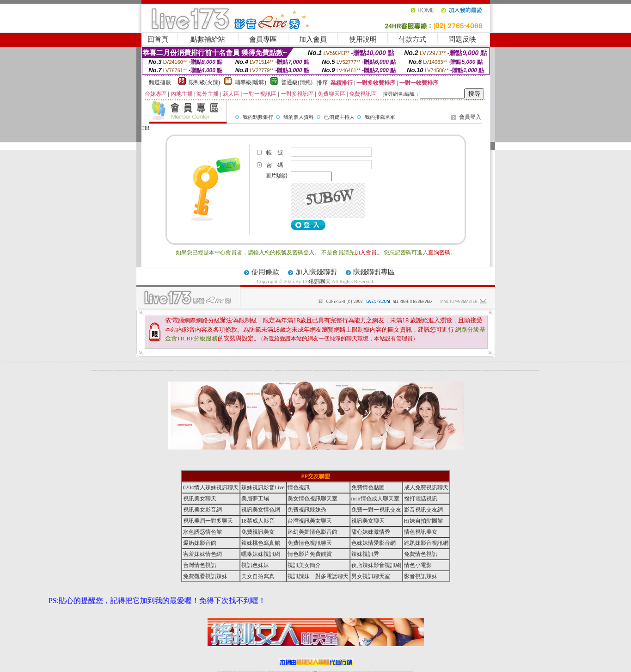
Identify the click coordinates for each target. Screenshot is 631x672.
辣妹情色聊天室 (318, 370)
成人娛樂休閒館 (570, 362)
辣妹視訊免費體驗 (454, 370)
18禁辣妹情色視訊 (312, 362)
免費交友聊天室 (225, 362)
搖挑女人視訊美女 (121, 370)
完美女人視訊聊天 (604, 362)
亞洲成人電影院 (511, 370)
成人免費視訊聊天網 (456, 362)
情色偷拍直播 (505, 370)
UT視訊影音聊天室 (147, 362)
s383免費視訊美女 (440, 362)
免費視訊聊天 (600, 362)
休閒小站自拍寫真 (420, 370)
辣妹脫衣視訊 (264, 370)
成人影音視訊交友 (148, 370)
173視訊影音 (116, 362)
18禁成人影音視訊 (583, 362)
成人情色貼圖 (542, 362)
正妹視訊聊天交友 (195, 362)
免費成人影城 (577, 362)
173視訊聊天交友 (479, 370)
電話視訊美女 (559, 362)
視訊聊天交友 (176, 362)
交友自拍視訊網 (425, 362)
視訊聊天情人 (306, 362)
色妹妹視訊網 (103, 362)
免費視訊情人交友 (60, 362)
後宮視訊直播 (319, 362)
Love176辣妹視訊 (517, 362)
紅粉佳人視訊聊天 (98, 370)
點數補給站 (208, 39)
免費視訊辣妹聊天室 (126, 362)
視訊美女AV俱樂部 (450, 370)
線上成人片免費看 (587, 362)
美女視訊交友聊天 (178, 370)
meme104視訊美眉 (505, 362)
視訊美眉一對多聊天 (378, 362)
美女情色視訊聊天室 (444, 362)
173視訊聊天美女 (129, 370)
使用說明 (363, 39)
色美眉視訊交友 (162, 370)
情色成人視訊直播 (442, 370)
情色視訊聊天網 (112, 362)
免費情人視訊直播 (41, 362)
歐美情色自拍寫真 (484, 370)
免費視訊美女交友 (215, 370)
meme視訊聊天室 (286, 362)
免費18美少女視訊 (240, 362)
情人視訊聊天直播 (355, 362)
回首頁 (158, 39)
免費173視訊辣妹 (179, 362)
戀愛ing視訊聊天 (518, 370)
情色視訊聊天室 (30, 362)
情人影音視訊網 (201, 362)
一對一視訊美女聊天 (113, 370)
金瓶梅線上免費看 (513, 362)
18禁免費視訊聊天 (296, 370)
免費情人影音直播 (236, 362)
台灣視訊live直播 (216, 362)
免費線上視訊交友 (173, 370)
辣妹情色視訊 (325, 362)
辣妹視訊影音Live (467, 362)
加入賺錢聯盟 (316, 272)
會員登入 (470, 117)
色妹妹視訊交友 (190, 370)
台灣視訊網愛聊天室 (187, 362)
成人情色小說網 (614, 362)
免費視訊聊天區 (439, 370)
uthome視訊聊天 (436, 362)
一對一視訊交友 (536, 362)
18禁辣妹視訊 (332, 370)
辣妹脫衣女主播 (271, 370)
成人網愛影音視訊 (159, 370)
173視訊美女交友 (482, 362)
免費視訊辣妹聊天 (428, 362)
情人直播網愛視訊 (257, 370)
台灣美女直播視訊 (144, 370)
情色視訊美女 (410, 362)
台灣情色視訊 (233, 362)
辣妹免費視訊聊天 (253, 370)
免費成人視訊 (9, 362)
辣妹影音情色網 (218, 370)
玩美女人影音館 (71, 362)
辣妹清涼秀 (591, 362)
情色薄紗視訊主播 (556, 362)
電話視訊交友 (133, 362)
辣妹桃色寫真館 (417, 362)
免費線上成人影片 (389, 370)
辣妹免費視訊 (303, 362)
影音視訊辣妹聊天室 (229, 362)
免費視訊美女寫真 (290, 362)
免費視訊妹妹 (300, 362)
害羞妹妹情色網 (202, 554)
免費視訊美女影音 (509, 362)
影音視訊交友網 (375, 362)
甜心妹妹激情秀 (371, 532)
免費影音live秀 (521, 370)
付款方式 (412, 39)
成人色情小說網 (38, 362)
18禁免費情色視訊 (249, 370)
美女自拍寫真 (345, 362)
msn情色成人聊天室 (375, 499)
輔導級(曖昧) (251, 82)
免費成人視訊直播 (16, 362)
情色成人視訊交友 (258, 362)
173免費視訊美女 (412, 370)
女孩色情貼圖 (531, 370)
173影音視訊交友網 (597, 362)
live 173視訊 (143, 362)
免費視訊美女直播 (535, 370)
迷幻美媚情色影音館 (312, 532)
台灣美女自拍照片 (140, 370)
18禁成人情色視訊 (190, 362)
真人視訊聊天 (274, 370)
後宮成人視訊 (181, 370)
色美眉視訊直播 (67, 362)
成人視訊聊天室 (157, 362)
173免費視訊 (6, 362)
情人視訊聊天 (293, 370)
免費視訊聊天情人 (230, 370)
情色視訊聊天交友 (212, 362)
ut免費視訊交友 (106, 362)
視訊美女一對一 (567, 362)
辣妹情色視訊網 (385, 362)
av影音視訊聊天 (524, 370)
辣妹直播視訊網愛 (472, 370)
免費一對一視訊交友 (371, 362)
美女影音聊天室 (247, 362)
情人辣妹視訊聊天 (472, 362)
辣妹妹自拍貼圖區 (493, 362)
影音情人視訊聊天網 (78, 362)
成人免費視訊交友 (238, 370)
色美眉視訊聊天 (260, 370)
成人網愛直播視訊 (315, 370)
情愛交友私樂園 (460, 362)
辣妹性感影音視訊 (64, 362)
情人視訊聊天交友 (86, 362)
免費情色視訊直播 (346, 370)
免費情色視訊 (329, 370)
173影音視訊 (183, 362)
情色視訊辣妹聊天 (464, 362)
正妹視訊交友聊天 (378, 370)
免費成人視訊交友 (265, 362)
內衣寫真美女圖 (307, 370)
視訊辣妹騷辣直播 (490, 370)
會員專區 (263, 39)
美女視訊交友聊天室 (281, 370)
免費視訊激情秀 (322, 362)
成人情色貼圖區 (283, 362)
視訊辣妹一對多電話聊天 (318, 576)
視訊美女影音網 (150, 362)
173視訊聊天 (316, 281)
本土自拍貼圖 (539, 362)
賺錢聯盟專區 (374, 272)
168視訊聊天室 (352, 362)
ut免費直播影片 (549, 362)
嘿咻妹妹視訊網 (261, 554)
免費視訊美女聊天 (400, 362)
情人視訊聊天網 (316, 362)
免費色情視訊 (359, 362)
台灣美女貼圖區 (12, 362)
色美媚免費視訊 (170, 370)
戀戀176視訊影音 (170, 362)
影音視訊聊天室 (374, 370)
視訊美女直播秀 (461, 370)
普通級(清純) (297, 82)
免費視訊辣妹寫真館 (335, 362)
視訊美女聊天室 (130, 362)
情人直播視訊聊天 (311, 370)
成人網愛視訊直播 (297, 362)
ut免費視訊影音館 (226, 370)
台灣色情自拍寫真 (625, 362)
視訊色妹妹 (328, 362)
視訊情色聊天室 (339, 370)
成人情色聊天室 (353, 370)
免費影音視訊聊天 (349, 370)
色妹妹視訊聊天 (331, 362)
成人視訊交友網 (222, 362)
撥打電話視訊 (421, 499)
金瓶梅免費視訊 (487, 370)
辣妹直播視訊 (593, 362)
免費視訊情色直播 (563, 362)
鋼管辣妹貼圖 (515, 370)
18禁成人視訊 (47, 362)
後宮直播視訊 (580, 362)
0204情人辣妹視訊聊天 (211, 487)
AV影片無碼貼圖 (397, 370)
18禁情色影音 (382, 362)
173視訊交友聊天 (431, 370)
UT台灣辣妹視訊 (533, 362)
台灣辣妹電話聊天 (119, 362)
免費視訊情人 (197, 370)
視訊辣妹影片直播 (245, 370)
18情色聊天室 (211, 370)
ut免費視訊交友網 (82, 362)
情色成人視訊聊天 (452, 362)
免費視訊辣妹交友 (289, 370)
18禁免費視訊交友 (136, 370)
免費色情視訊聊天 (574, 362)
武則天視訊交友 (118, 370)
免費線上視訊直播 (304, 370)
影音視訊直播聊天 (222, 370)
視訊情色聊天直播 (254, 362)
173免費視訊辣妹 (161, 362)
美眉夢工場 (255, 499)
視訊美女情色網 (151, 370)
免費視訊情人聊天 (405, 370)
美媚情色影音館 (403, 362)
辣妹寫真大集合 (498, 370)
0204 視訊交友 (408, 370)
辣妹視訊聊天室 (275, 362)
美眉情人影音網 (208, 370)
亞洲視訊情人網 (468, 370)
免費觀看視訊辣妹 (342, 362)
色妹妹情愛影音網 (362, 362)
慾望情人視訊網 (244, 362)
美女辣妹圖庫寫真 (414, 362)
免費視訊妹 (219, 362)
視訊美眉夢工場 (251, 362)
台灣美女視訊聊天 (336, 370)
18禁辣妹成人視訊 (106, 370)
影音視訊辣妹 (479, 362)
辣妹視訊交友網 (486, 362)
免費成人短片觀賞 (286, 370)
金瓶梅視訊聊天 (300, 370)
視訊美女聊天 (27, 362)
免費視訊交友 (361, 370)
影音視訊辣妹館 (610, 362)
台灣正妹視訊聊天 (267, 370)
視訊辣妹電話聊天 (349, 362)
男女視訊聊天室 (371, 576)
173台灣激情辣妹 (465, 370)
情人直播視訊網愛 (234, 370)
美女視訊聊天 (136, 362)
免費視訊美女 (343, 370)
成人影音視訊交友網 (393, 370)
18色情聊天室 (364, 370)
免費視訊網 (293, 362)
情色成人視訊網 (100, 362)
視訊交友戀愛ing (277, 370)
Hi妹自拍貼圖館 (262, 362)
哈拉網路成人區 (382, 370)
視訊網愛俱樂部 (501, 370)
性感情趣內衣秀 (457, 370)
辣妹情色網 (45, 362)
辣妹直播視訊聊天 (385, 370)
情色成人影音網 (528, 370)
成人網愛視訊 (272, 362)
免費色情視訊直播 (432, 362)
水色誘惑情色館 (396, 362)
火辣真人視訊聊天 (428, 370)
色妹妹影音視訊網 (621, 362)
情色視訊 (299, 487)
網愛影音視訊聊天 (497, 362)
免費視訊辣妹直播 (423, 370)
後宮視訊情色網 (154, 362)
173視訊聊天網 (110, 370)
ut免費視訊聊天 (56, 362)
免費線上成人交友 (205, 362)
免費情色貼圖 (368, 487)
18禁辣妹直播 (89, 362)
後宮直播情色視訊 (521, 362)
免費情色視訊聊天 (421, 362)
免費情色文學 (607, 362)
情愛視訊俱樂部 (132, 370)
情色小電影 (339, 362)
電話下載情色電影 (401, 370)
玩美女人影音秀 (529, 362)
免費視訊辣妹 (109, 362)
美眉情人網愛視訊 (241, 370)
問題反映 (462, 39)
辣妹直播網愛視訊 (155, 370)
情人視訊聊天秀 (51, 362)
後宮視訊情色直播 (201, 370)
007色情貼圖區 (508, 370)
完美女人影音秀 (208, 362)
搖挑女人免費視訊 (205, 370)
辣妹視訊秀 (164, 362)
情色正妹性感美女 (435, 370)
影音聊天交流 (553, 362)
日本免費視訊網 (389, 362)
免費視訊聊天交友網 (357, 370)
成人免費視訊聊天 (24, 362)
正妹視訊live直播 (501, 362)
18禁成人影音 (258, 521)
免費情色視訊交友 (194, 370)
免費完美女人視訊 (326, 370)
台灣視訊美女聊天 (322, 370)
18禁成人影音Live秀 (525, 362)
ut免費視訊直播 (617, 362)
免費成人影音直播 (407, 362)
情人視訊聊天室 (93, 362)
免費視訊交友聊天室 (20, 362)
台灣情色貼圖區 (269, 362)
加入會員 (313, 39)
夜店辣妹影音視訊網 (376, 565)
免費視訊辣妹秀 (74, 362)
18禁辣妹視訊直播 (546, 362)
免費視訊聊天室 (122, 362)
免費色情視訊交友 (34, 362)
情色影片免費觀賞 (140, 362)
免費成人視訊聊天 (392, 362)
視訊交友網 (173, 362)
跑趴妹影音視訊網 (426, 543)
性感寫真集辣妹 (446, 370)
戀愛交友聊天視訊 (495, 370)
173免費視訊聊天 (102, 370)
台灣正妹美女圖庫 (416, 370)
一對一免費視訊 (96, 362)
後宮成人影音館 (184, 370)
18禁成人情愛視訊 (166, 370)
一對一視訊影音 (489, 362)
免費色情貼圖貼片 (476, 370)
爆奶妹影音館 (200, 543)
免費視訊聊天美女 (367, 370)
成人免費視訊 (309, 362)
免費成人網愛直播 (476, 362)
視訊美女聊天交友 (279, 362)
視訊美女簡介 (187, 370)
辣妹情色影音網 (371, 370)
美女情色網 (53, 362)
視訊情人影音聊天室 (366, 362)
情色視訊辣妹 (198, 362)
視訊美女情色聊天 (448, 362)
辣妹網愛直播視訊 (94, 370)
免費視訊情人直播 (125, 370)
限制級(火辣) (204, 82)
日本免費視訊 (167, 362)
